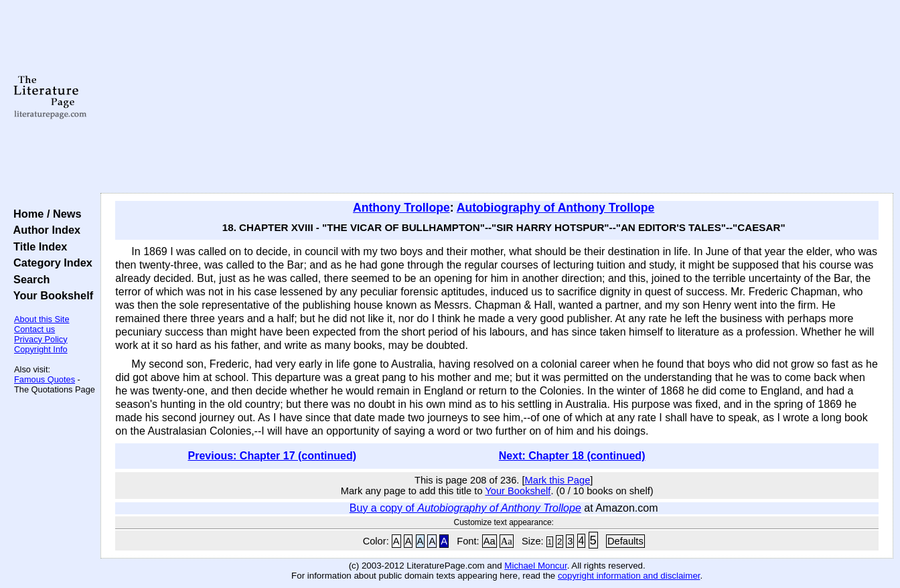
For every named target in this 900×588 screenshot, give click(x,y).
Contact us (34, 329)
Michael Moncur (535, 566)
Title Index (37, 246)
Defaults (625, 541)
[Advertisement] (497, 97)
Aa (490, 541)
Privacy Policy (41, 339)
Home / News (45, 214)
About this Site (42, 319)
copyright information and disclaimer (629, 576)
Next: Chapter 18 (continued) (572, 456)
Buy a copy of (465, 508)
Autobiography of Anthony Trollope (555, 208)
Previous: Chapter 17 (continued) (272, 456)
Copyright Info (41, 349)
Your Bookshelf (50, 295)
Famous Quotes (45, 379)
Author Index (44, 230)
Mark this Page (558, 480)
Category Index (50, 263)
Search (28, 279)
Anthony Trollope (401, 208)
